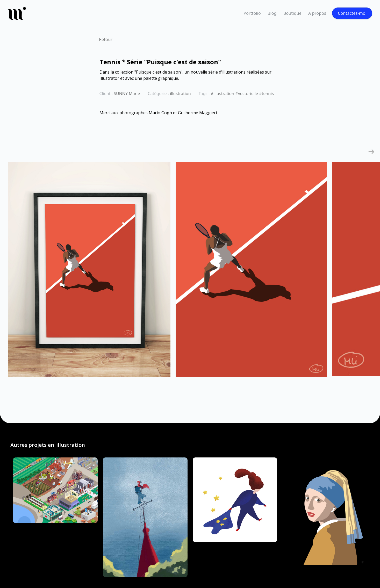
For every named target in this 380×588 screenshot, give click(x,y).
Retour (106, 39)
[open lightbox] (89, 272)
